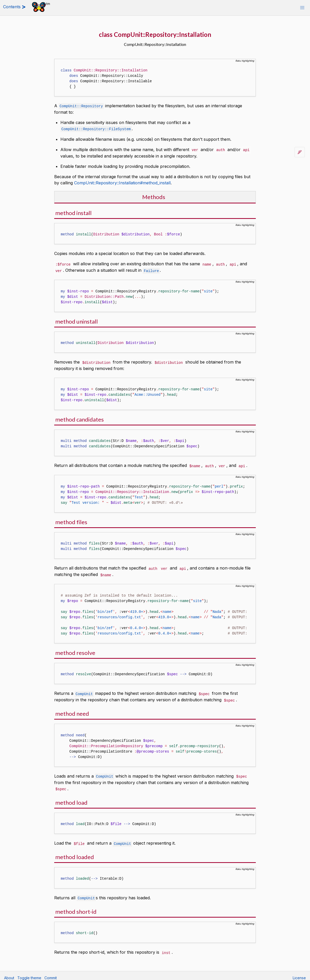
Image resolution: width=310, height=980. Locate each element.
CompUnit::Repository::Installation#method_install (122, 182)
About (9, 974)
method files (71, 520)
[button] (302, 8)
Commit (51, 974)
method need (72, 711)
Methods (154, 196)
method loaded (75, 853)
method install (73, 212)
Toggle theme (29, 974)
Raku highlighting (245, 61)
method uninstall (77, 320)
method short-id (76, 908)
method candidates (80, 418)
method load (71, 799)
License (299, 974)
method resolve (75, 650)
